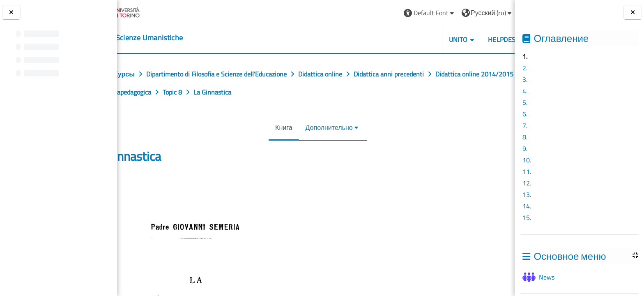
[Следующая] (512, 186)
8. (525, 137)
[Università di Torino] (149, 12)
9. (525, 148)
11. (527, 171)
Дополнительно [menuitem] (327, 127)
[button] (392, 13)
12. (527, 183)
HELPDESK (466, 39)
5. (525, 102)
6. (525, 114)
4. (525, 91)
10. (527, 160)
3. (525, 79)
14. (527, 206)
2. (525, 68)
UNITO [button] (420, 39)
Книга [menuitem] (282, 127)
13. (527, 194)
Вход (494, 13)
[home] (168, 38)
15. (527, 217)
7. (525, 125)
